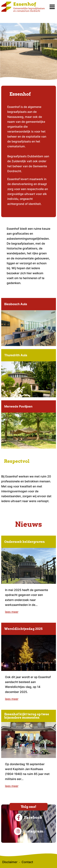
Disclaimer (10, 862)
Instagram (29, 831)
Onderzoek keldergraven (24, 542)
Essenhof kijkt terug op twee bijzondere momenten (27, 716)
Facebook (29, 817)
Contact (27, 862)
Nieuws (28, 524)
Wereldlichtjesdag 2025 (23, 629)
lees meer (12, 612)
